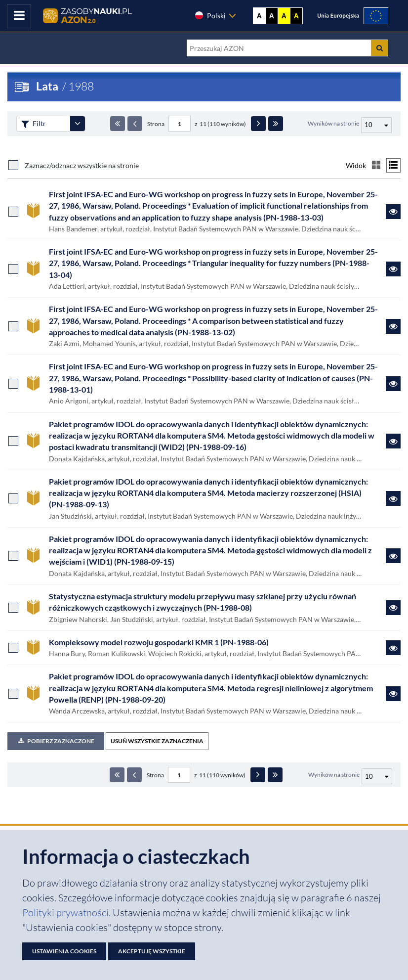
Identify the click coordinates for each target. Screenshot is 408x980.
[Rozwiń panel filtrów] (78, 124)
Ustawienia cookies (64, 951)
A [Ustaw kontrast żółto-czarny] (284, 16)
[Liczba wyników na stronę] (377, 776)
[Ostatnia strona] (276, 124)
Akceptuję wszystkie (152, 951)
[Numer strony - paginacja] (180, 124)
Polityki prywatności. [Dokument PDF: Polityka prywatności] (67, 913)
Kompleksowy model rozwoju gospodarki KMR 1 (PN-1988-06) (159, 642)
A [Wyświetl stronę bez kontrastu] (259, 16)
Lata (47, 86)
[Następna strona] (258, 124)
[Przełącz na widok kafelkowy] (376, 165)
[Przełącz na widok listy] (393, 165)
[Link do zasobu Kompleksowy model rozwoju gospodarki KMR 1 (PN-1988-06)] (393, 648)
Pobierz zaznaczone (56, 741)
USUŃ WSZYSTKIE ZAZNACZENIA (157, 741)
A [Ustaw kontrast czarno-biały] (272, 16)
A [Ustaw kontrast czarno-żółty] (296, 16)
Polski (210, 15)
